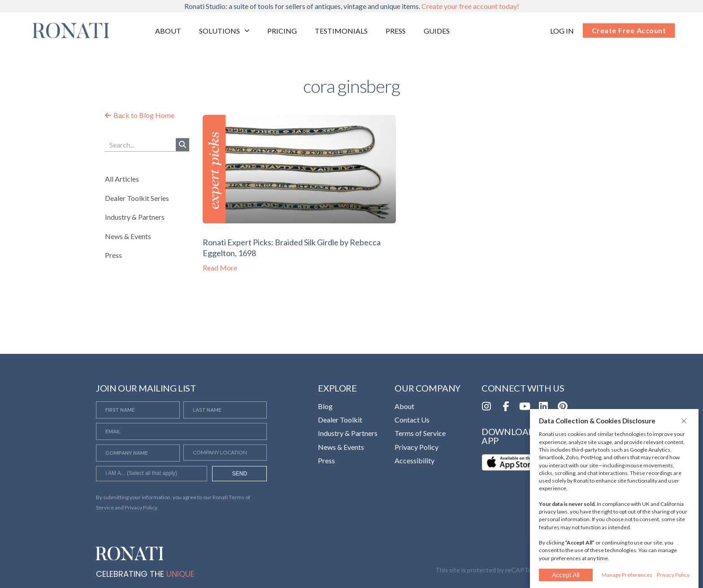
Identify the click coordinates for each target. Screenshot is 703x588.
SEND (240, 474)
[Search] (182, 145)
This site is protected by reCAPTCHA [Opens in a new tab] (488, 570)
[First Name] (138, 410)
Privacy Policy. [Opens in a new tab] (141, 507)
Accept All (566, 575)
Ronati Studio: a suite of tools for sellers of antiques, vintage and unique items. (352, 6)
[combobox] (152, 474)
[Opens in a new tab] (562, 31)
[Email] (181, 431)
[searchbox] (152, 475)
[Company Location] (225, 453)
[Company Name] (138, 453)
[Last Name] (225, 410)
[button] (685, 421)
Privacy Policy (673, 575)
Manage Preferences (627, 575)
